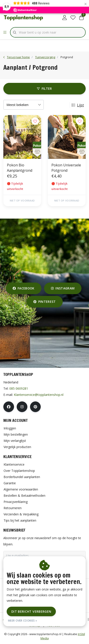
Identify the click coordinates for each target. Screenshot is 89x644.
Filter (44, 89)
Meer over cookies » (23, 621)
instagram (63, 288)
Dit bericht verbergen (31, 611)
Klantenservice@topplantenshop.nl (39, 395)
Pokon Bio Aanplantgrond (20, 168)
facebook (24, 288)
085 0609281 (19, 388)
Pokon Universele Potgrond (66, 168)
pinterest (45, 302)
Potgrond (67, 57)
